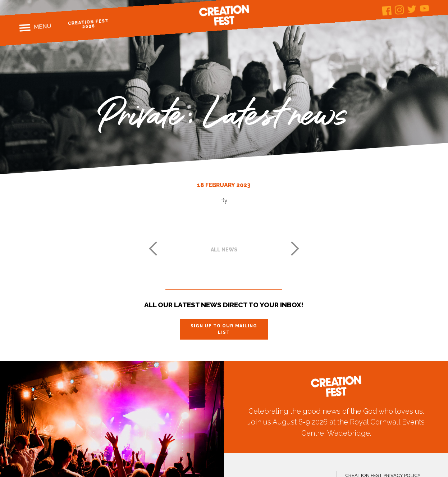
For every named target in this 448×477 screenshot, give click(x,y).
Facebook (387, 11)
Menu (42, 27)
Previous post (153, 249)
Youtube (424, 8)
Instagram (400, 10)
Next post (295, 249)
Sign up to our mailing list (224, 329)
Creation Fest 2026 (88, 24)
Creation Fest (224, 15)
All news (224, 250)
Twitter (412, 9)
